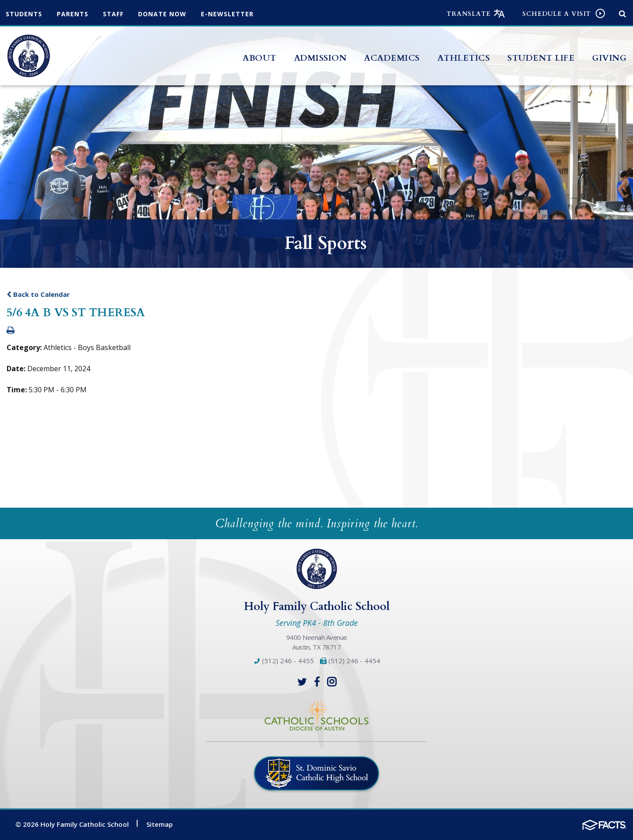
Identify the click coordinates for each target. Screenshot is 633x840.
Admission (320, 58)
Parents (73, 14)
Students (24, 14)
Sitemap (160, 824)
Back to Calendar (38, 294)
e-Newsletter (227, 14)
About (260, 58)
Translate (469, 14)
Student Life (541, 58)
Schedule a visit (557, 14)
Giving (609, 58)
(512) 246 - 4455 (284, 661)
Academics (392, 58)
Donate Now (162, 14)
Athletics (464, 58)
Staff (113, 14)
